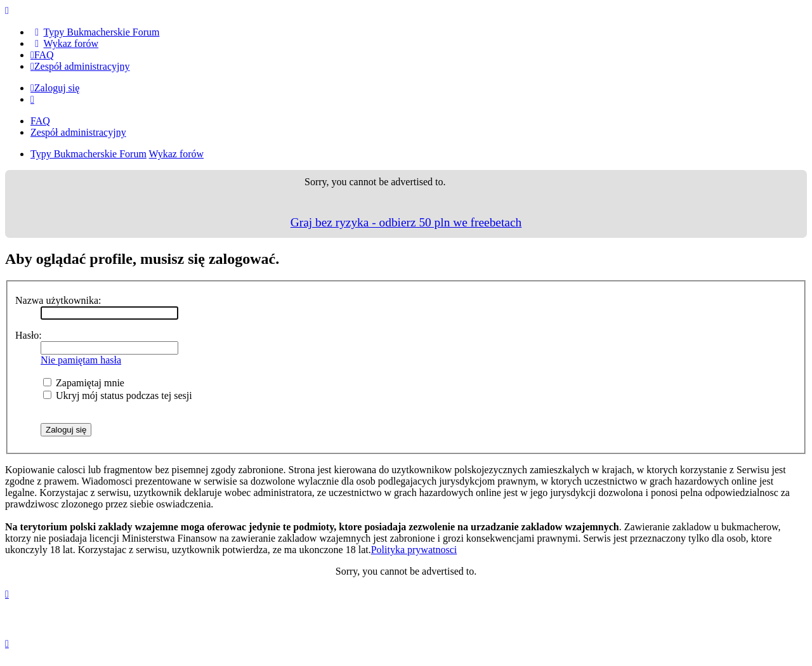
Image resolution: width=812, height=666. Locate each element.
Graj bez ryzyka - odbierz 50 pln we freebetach (406, 222)
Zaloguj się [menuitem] (55, 88)
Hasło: (29, 335)
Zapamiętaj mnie (84, 383)
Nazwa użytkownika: (58, 300)
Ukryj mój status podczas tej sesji (118, 395)
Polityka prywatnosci (414, 550)
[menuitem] (95, 32)
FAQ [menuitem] (40, 121)
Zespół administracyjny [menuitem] (78, 132)
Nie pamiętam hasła (81, 360)
